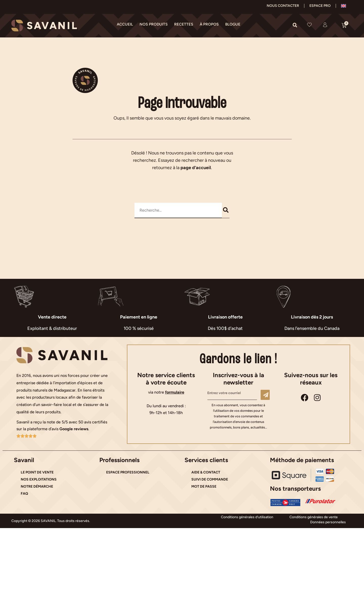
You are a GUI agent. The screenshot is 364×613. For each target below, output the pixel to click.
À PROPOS (209, 24)
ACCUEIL (125, 24)
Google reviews (74, 429)
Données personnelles (328, 522)
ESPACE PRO (320, 6)
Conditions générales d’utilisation (247, 517)
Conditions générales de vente (314, 517)
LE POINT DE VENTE (37, 472)
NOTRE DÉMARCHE (37, 486)
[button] (295, 25)
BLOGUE (233, 24)
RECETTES (184, 24)
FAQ (24, 494)
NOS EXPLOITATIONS (39, 479)
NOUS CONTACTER (283, 6)
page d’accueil (196, 168)
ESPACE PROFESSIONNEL (128, 472)
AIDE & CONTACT (206, 472)
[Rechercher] (226, 210)
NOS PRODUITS (154, 24)
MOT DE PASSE (204, 486)
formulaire (175, 392)
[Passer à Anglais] (344, 6)
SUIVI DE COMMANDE (210, 479)
